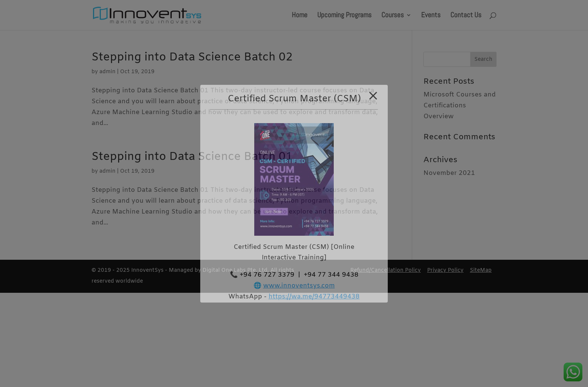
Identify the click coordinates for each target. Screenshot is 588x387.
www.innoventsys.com (299, 286)
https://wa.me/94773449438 (314, 297)
